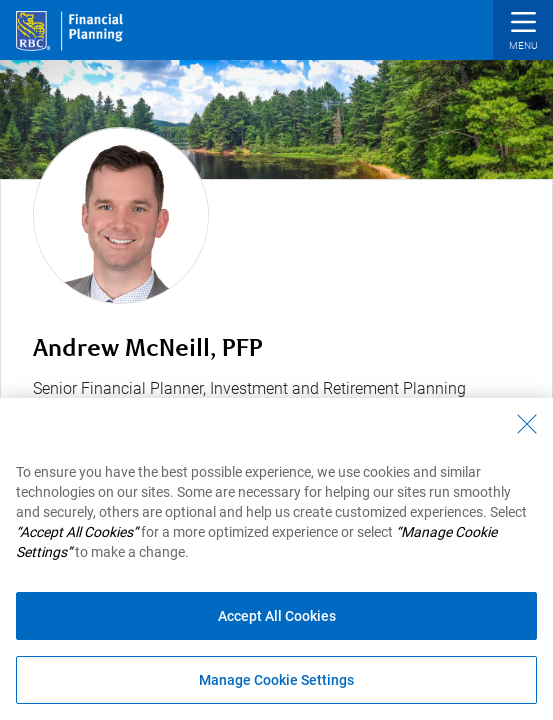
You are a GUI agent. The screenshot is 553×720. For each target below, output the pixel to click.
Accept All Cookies (277, 616)
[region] (276, 559)
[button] (523, 32)
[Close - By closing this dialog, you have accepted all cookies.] (527, 424)
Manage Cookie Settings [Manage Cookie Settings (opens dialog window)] (276, 680)
